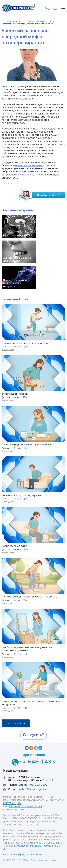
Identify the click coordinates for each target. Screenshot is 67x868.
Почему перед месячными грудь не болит (27, 445)
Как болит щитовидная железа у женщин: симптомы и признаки (27, 649)
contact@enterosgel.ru (32, 789)
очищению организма (31, 175)
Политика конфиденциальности (22, 855)
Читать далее (8, 350)
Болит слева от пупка (15, 546)
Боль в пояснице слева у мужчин (22, 495)
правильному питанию (29, 166)
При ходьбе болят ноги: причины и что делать (29, 597)
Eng (47, 8)
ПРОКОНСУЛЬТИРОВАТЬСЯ (26, 807)
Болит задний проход (15, 394)
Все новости (16, 723)
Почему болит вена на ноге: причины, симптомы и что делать (32, 703)
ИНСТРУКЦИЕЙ (12, 804)
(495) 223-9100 (38, 785)
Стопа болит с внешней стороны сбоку (25, 343)
